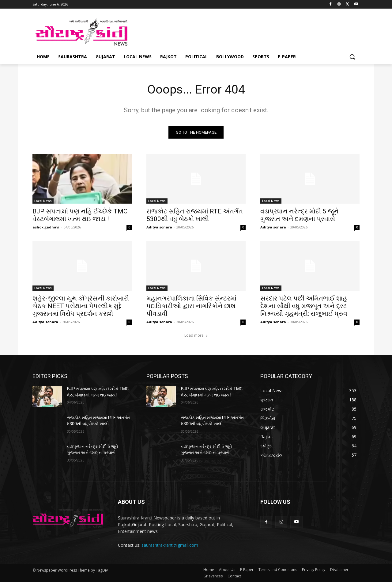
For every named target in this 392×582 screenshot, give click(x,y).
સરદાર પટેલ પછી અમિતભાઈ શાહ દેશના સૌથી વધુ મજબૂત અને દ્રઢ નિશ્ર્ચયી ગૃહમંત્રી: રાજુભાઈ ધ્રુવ (304, 306)
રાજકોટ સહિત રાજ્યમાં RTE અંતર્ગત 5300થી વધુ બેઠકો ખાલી (195, 215)
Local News (43, 201)
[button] (352, 57)
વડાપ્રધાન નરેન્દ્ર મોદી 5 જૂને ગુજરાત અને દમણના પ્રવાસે (300, 215)
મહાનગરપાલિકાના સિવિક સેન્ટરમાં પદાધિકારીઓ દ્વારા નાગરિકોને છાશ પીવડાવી (191, 306)
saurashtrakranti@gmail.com (170, 545)
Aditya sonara (159, 227)
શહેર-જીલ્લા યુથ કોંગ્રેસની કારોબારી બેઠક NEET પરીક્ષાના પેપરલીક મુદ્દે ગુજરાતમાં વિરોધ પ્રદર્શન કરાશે (81, 306)
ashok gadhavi (46, 227)
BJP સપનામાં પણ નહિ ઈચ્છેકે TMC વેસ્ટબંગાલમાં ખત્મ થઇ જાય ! (80, 215)
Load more (196, 336)
